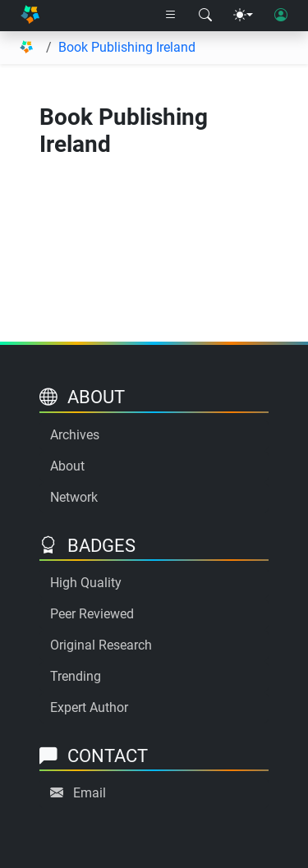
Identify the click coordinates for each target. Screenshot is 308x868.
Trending (76, 676)
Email (90, 793)
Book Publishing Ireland (127, 47)
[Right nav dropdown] (171, 16)
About (67, 466)
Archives (75, 435)
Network (74, 497)
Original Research (101, 645)
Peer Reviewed (92, 614)
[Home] (30, 16)
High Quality (86, 583)
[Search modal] (205, 16)
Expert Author (89, 707)
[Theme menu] (243, 16)
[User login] (281, 16)
